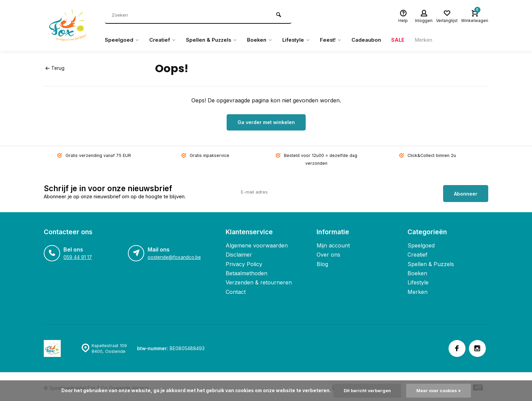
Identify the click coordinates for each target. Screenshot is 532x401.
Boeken (266, 40)
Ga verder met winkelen (266, 122)
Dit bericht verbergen (365, 390)
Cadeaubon (378, 40)
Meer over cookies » (440, 390)
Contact (236, 288)
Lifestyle (304, 40)
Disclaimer (239, 251)
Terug (55, 68)
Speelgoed (122, 40)
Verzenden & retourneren (259, 279)
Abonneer (466, 190)
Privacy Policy (244, 260)
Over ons (328, 251)
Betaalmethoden (246, 270)
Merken (437, 40)
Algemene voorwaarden (257, 242)
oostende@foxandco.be (174, 254)
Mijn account (333, 242)
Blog (322, 260)
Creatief (164, 40)
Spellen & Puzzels (216, 40)
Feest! (340, 40)
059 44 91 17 (77, 254)
